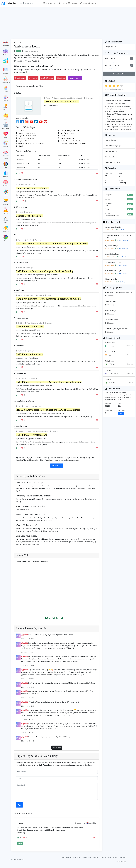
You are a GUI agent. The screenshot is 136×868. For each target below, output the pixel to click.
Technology (6, 232)
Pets (6, 167)
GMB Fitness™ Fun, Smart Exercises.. (32, 143)
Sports (6, 223)
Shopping (6, 204)
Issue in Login (20, 78)
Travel (6, 241)
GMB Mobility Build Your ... (70, 131)
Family (6, 92)
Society (6, 213)
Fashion (6, 101)
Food (6, 119)
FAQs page (127, 129)
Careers (6, 64)
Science (6, 195)
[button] (62, 618)
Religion (6, 186)
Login (83, 3)
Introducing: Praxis (67, 133)
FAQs (109, 857)
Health (6, 137)
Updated (62, 3)
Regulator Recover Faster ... (28, 136)
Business (6, 55)
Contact (69, 857)
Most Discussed (50, 3)
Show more (57, 748)
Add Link (77, 857)
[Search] (30, 3)
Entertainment (6, 82)
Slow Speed (33, 78)
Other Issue (61, 78)
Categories (73, 3)
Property (6, 177)
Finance (6, 110)
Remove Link (86, 857)
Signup (92, 3)
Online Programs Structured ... (71, 141)
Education (6, 73)
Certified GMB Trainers (26, 133)
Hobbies (6, 147)
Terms (115, 857)
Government (6, 128)
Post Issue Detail (75, 78)
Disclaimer (123, 857)
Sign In (21, 146)
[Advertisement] (68, 23)
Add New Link (57, 465)
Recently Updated (113, 287)
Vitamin (21, 131)
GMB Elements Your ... (68, 138)
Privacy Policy (121, 862)
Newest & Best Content (26, 138)
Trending (103, 857)
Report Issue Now (119, 74)
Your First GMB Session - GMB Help (73, 143)
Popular (95, 857)
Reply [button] (20, 843)
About (63, 136)
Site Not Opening (47, 78)
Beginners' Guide (24, 141)
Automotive (6, 46)
